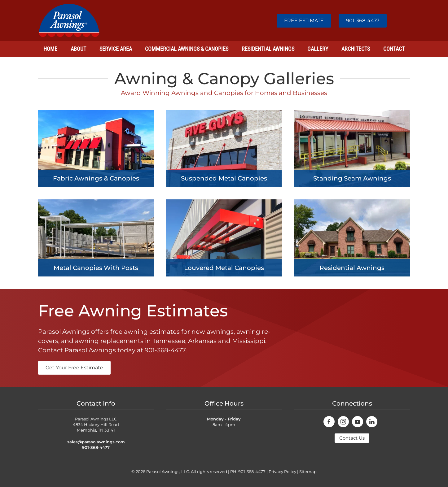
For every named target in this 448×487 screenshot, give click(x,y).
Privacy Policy (282, 472)
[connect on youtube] (358, 422)
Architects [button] (356, 49)
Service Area (116, 49)
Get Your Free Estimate (74, 368)
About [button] (78, 49)
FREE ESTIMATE (304, 21)
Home (50, 49)
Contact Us (352, 438)
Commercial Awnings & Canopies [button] (187, 49)
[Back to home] (69, 21)
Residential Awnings (268, 49)
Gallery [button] (318, 49)
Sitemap (308, 472)
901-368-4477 (363, 21)
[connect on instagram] (343, 422)
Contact (394, 49)
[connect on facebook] (329, 422)
